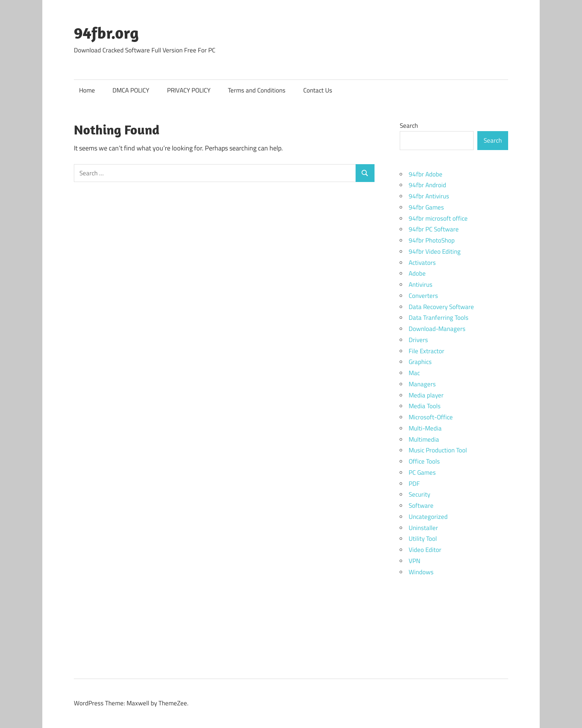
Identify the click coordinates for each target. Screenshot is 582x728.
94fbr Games (426, 207)
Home (87, 90)
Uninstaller (423, 528)
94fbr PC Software (434, 229)
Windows (421, 572)
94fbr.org (106, 33)
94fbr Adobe (426, 174)
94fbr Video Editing (435, 251)
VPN (414, 561)
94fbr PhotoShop (432, 240)
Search (409, 126)
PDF (414, 484)
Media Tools (425, 406)
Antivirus (421, 285)
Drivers (418, 340)
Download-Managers (437, 329)
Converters (423, 296)
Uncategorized (428, 517)
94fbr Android (427, 185)
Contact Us (318, 90)
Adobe (417, 273)
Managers (422, 384)
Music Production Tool (438, 450)
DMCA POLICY (131, 90)
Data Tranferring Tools (439, 318)
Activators (422, 263)
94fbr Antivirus (429, 196)
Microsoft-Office (431, 417)
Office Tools (424, 461)
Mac (414, 373)
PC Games (422, 472)
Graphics (420, 362)
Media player (426, 395)
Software (421, 506)
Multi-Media (425, 428)
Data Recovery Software (441, 307)
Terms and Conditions (257, 90)
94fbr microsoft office (438, 218)
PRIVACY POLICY (189, 90)
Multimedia (424, 439)
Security (419, 494)
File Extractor (426, 351)
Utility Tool (423, 539)
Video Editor (425, 550)
